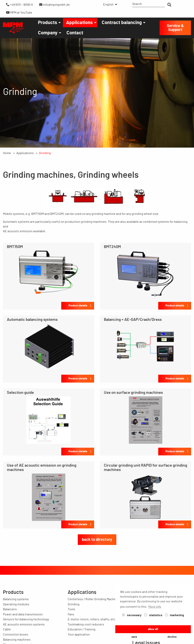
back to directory (97, 540)
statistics (153, 615)
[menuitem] (109, 5)
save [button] (134, 637)
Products (48, 23)
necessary (132, 615)
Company (48, 33)
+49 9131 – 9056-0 (19, 5)
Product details (78, 306)
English (108, 5)
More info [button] (155, 607)
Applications (79, 23)
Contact (75, 33)
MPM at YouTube (19, 13)
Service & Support (175, 28)
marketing (175, 615)
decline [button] (172, 637)
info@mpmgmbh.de (55, 5)
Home (7, 153)
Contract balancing (122, 23)
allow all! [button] (153, 629)
